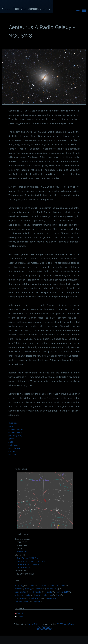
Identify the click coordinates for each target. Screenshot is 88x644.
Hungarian (20, 616)
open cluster (20, 592)
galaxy (11, 426)
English (19, 613)
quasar (11, 439)
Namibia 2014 (14, 448)
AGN (11, 442)
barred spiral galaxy (43, 595)
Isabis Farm (22, 552)
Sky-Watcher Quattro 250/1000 (31, 561)
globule (49, 592)
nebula (31, 586)
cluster (18, 589)
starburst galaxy (22, 602)
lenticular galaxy (16, 429)
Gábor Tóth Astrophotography (26, 9)
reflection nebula (22, 595)
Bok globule (20, 598)
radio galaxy (14, 445)
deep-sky (13, 423)
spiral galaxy (53, 589)
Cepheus (37, 602)
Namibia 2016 (35, 598)
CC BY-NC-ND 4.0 (66, 624)
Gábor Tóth (33, 624)
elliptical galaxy (15, 433)
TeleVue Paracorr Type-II (28, 564)
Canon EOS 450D (25, 568)
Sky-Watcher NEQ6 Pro (27, 558)
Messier (39, 589)
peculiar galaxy (15, 436)
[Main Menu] (80, 11)
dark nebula (36, 592)
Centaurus (13, 452)
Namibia (12, 455)
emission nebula (58, 586)
